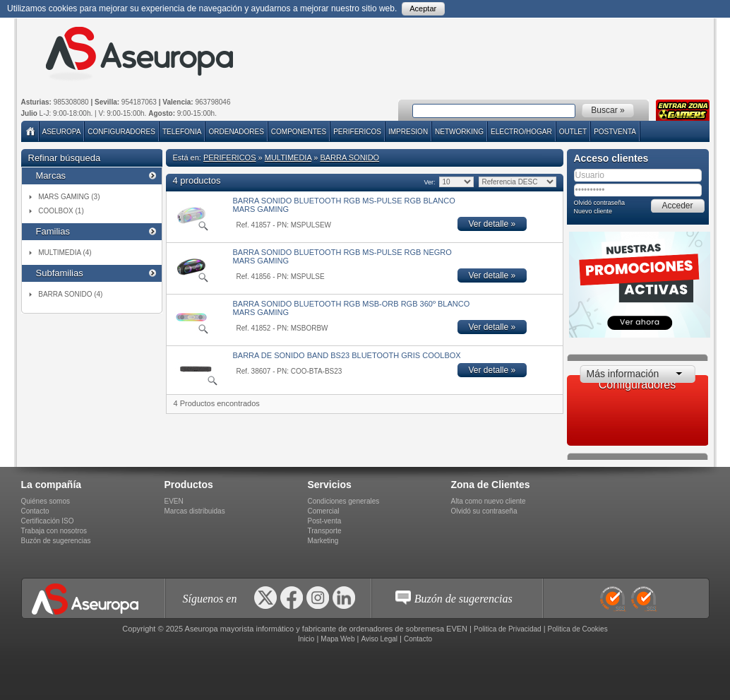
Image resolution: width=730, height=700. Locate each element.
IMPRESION (408, 132)
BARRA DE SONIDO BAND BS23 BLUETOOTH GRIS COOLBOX (347, 355)
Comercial (324, 511)
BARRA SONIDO (349, 158)
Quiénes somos (46, 501)
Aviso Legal (379, 639)
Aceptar (423, 8)
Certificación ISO (48, 521)
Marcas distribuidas (195, 511)
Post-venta (325, 521)
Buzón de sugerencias (56, 541)
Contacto (35, 511)
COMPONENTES (299, 132)
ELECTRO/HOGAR (521, 132)
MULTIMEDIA (288, 158)
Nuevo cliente (593, 211)
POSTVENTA (615, 132)
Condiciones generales (344, 501)
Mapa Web (337, 639)
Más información (623, 374)
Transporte (325, 531)
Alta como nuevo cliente (489, 501)
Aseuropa (62, 132)
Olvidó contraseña (600, 203)
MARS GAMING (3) (69, 197)
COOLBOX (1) (61, 211)
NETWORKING (459, 132)
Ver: (430, 182)
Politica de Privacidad (508, 629)
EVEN (174, 501)
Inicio (306, 639)
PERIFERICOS (357, 132)
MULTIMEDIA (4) (65, 253)
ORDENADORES (236, 132)
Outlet (573, 132)
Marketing (323, 541)
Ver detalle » (492, 224)
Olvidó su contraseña (484, 511)
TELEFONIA (182, 132)
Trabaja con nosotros (54, 531)
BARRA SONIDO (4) (70, 294)
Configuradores (121, 132)
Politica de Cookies (578, 629)
